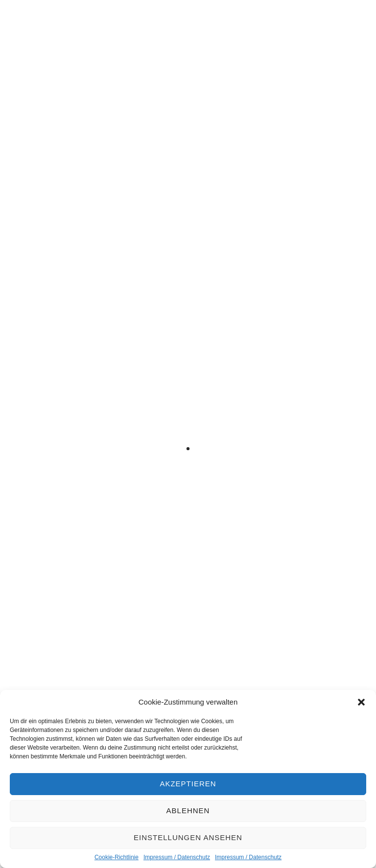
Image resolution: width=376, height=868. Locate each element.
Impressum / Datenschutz (177, 857)
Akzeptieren (188, 784)
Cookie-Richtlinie (117, 857)
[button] (361, 702)
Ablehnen (188, 811)
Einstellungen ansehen (188, 837)
